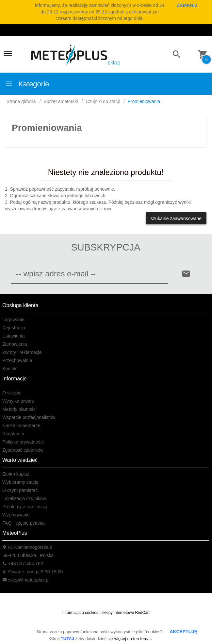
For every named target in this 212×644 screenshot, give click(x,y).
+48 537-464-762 (23, 564)
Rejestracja (14, 328)
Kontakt (10, 369)
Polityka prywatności (23, 442)
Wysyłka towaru (18, 401)
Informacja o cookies (80, 613)
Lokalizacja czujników (24, 498)
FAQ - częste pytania (24, 523)
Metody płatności (19, 409)
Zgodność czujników (23, 450)
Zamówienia (15, 344)
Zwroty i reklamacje (22, 352)
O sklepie (12, 393)
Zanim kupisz (16, 474)
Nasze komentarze (21, 426)
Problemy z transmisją (25, 507)
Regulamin (13, 434)
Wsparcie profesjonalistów (29, 417)
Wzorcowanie (16, 515)
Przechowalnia (17, 360)
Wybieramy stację (20, 482)
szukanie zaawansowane (176, 218)
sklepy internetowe (118, 613)
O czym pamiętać (20, 490)
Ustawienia (13, 336)
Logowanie (13, 320)
